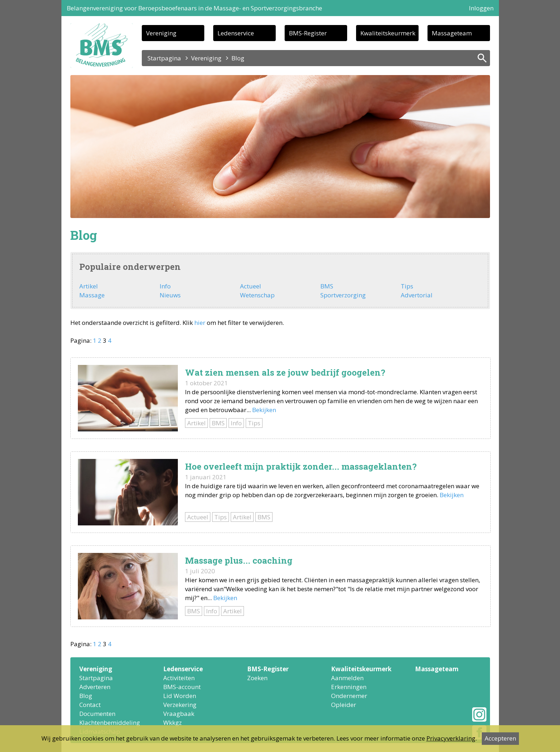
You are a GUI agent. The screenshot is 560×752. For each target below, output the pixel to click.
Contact (90, 705)
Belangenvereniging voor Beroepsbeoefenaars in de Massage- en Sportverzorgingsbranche (194, 8)
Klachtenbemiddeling (110, 723)
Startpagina (164, 58)
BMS (327, 286)
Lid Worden (180, 696)
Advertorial (417, 295)
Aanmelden (347, 678)
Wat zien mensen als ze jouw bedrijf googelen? (285, 372)
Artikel (89, 286)
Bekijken (264, 410)
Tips (407, 286)
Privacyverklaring (451, 738)
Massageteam (452, 33)
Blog (86, 696)
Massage (92, 295)
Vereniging (161, 33)
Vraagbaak (179, 714)
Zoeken (257, 678)
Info (165, 286)
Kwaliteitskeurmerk (388, 33)
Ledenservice (236, 33)
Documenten (97, 714)
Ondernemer (349, 696)
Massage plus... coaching (239, 560)
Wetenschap (257, 295)
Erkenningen (349, 687)
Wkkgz (172, 723)
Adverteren (95, 687)
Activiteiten (179, 678)
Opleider (344, 705)
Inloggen (481, 8)
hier (200, 323)
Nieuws (170, 295)
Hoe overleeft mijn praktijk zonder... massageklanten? (301, 466)
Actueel (251, 286)
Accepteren (500, 738)
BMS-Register (308, 33)
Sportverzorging (343, 295)
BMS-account (182, 687)
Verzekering (180, 705)
